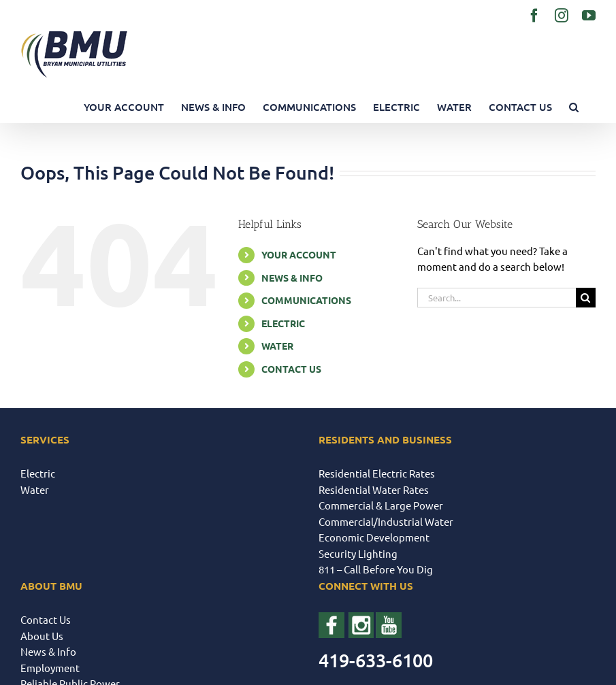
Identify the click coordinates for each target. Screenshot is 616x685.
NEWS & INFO (292, 278)
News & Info (48, 651)
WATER (277, 346)
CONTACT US (291, 369)
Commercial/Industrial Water (386, 521)
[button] (574, 107)
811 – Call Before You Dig (376, 569)
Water (35, 489)
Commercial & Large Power (381, 505)
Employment (50, 668)
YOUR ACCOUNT (299, 254)
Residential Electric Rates (377, 473)
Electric (38, 473)
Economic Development (374, 537)
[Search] (586, 298)
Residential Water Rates (374, 489)
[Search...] (497, 298)
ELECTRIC (283, 323)
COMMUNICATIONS (306, 300)
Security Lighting (358, 553)
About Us (42, 636)
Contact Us (46, 619)
